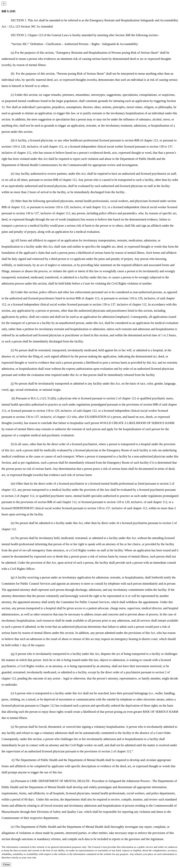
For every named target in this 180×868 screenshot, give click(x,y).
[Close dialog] (4, 4)
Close (6, 864)
